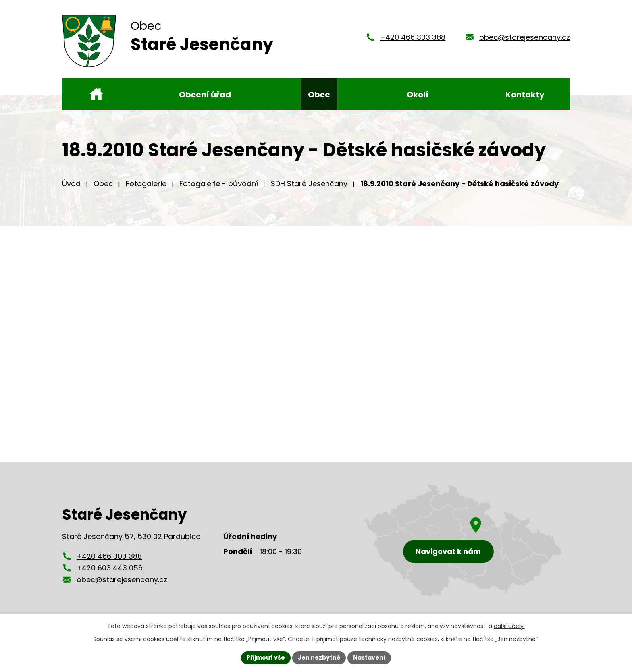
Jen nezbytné (319, 657)
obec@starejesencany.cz (525, 37)
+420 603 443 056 (110, 568)
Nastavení (369, 657)
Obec (103, 184)
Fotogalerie (146, 184)
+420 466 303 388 (413, 37)
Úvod (71, 184)
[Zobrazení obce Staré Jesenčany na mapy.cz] (463, 540)
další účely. (509, 626)
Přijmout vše (266, 657)
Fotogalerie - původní (219, 184)
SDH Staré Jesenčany (309, 184)
